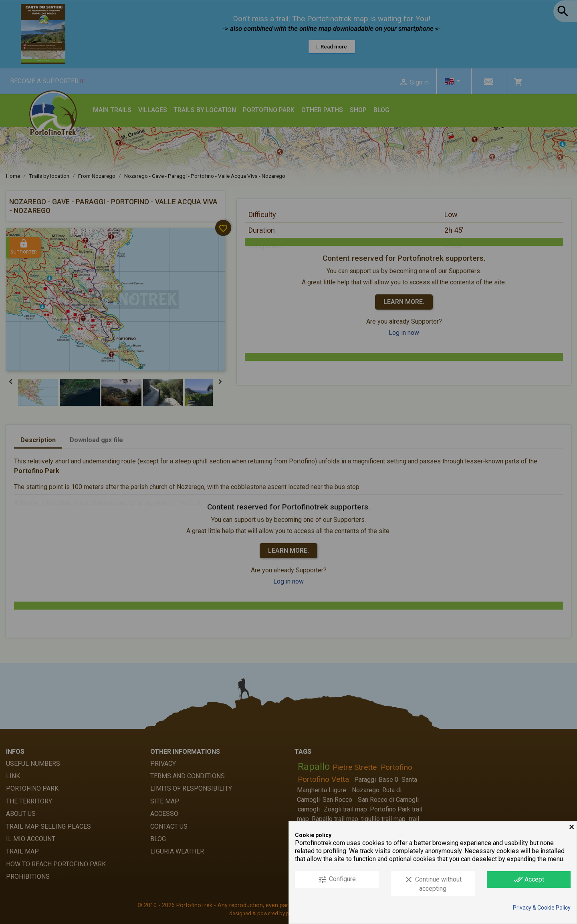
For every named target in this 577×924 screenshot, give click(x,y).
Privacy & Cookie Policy (542, 908)
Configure (337, 880)
